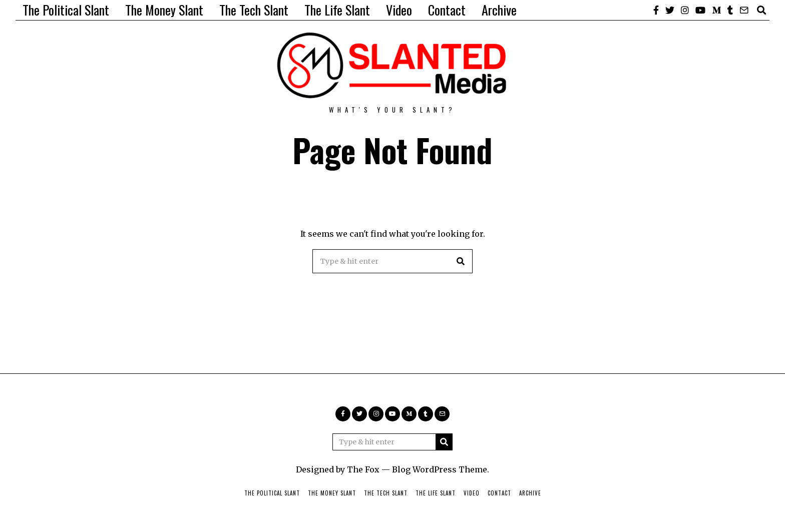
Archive (499, 10)
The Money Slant (164, 10)
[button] (461, 261)
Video (399, 10)
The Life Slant (337, 10)
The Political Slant (66, 10)
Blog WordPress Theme (440, 469)
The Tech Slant (254, 10)
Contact (447, 10)
